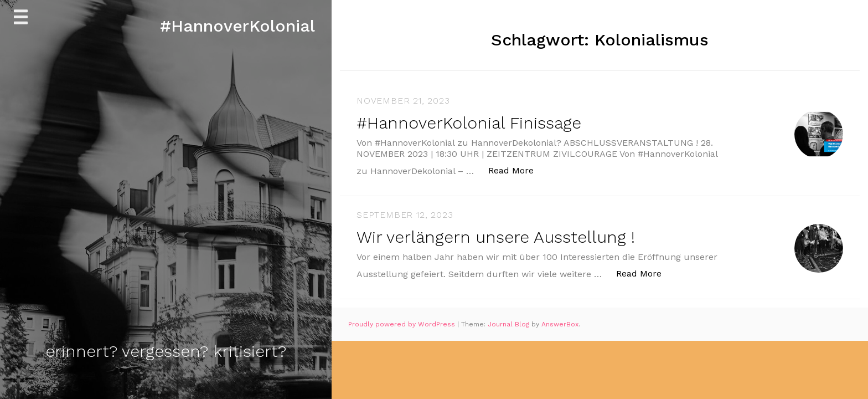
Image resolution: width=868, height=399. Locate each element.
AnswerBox (560, 324)
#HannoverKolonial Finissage (469, 123)
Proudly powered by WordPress (403, 324)
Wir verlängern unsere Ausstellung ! (496, 237)
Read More (517, 170)
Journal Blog (510, 324)
